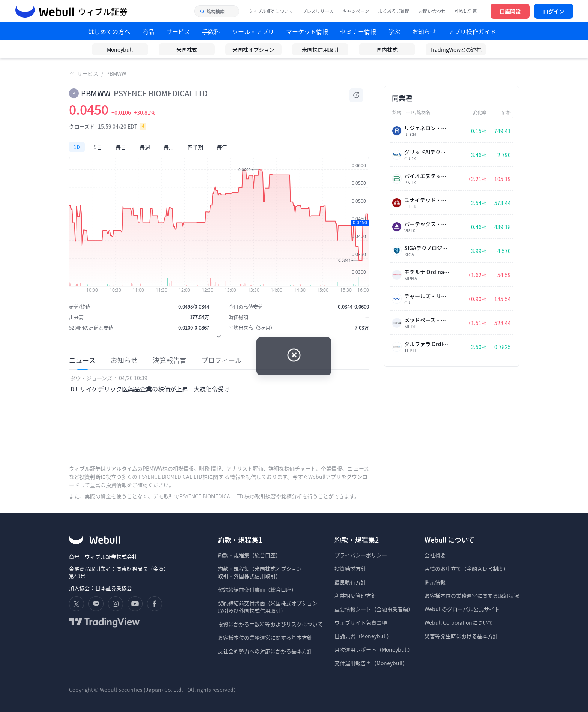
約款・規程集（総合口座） (249, 555)
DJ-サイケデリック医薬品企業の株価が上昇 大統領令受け (150, 389)
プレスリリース (318, 11)
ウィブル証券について (271, 11)
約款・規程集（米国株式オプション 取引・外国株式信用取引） (260, 572)
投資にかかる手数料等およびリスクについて (270, 624)
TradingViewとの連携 (456, 49)
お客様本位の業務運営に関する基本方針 (265, 637)
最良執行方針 (350, 582)
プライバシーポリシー (361, 555)
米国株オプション (253, 49)
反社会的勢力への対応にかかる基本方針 (265, 651)
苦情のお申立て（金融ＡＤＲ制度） (466, 568)
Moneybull (120, 49)
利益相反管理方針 (355, 595)
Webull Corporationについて (459, 622)
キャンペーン (356, 11)
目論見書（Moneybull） (363, 636)
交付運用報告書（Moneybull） (371, 663)
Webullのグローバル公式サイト (462, 609)
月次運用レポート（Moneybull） (374, 649)
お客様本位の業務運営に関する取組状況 (472, 595)
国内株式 (387, 49)
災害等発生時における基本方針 (461, 636)
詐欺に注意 (466, 11)
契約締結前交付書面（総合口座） (257, 589)
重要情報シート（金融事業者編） (374, 609)
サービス (88, 73)
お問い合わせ (432, 11)
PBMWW (116, 73)
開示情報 (435, 582)
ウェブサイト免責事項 (361, 622)
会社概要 (435, 555)
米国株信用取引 (320, 49)
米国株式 (187, 49)
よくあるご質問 (394, 11)
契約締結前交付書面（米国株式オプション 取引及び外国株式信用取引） (268, 607)
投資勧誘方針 (350, 568)
